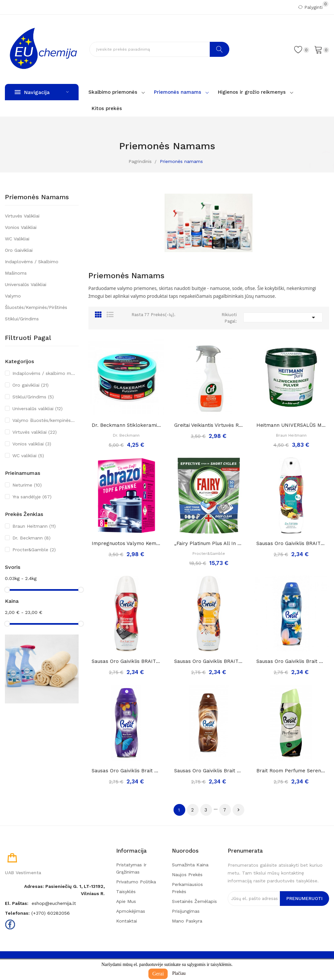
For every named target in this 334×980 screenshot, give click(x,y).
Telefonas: (17, 913)
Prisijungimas (186, 911)
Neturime (27, 485)
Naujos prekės (187, 875)
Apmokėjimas (131, 911)
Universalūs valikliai (26, 284)
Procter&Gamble (34, 550)
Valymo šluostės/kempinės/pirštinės (36, 302)
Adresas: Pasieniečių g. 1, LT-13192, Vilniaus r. (64, 890)
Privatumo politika (136, 882)
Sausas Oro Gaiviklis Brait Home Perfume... (291, 661)
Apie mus (126, 901)
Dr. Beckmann (31, 538)
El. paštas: (17, 903)
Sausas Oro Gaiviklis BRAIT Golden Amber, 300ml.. (209, 661)
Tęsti (238, 810)
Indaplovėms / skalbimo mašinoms (32, 267)
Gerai (158, 974)
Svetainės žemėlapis (194, 901)
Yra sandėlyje (32, 497)
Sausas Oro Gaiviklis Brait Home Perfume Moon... (126, 771)
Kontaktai (127, 921)
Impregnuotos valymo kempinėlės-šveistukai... (126, 543)
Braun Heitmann (34, 526)
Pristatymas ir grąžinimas (131, 868)
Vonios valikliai (21, 227)
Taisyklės (126, 892)
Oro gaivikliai (19, 250)
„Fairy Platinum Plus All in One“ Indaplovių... (209, 543)
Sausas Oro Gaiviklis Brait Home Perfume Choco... (209, 771)
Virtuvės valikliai (22, 216)
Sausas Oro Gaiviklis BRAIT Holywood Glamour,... (126, 661)
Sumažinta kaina (190, 865)
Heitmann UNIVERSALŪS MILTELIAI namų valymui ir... (291, 425)
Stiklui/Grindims (22, 319)
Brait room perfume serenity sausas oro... (291, 771)
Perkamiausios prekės (187, 888)
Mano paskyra (187, 921)
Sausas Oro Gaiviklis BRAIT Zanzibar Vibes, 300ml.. (291, 543)
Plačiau (179, 973)
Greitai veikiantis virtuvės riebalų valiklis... (209, 425)
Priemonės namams (37, 197)
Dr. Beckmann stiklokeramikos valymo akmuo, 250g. (126, 425)
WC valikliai (17, 239)
